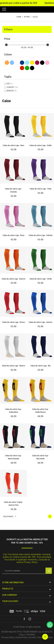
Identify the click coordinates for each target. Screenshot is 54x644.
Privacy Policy (8, 637)
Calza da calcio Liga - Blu (40, 366)
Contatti (32, 637)
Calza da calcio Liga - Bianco (13, 366)
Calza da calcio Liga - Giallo (40, 145)
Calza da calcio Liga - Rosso (14, 322)
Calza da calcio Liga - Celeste (41, 235)
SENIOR (12, 91)
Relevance (10, 516)
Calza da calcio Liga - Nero (13, 145)
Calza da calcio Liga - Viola (40, 189)
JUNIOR (12, 87)
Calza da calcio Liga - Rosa (13, 235)
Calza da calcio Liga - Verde (41, 279)
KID (10, 84)
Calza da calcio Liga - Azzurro (40, 322)
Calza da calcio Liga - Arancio (13, 279)
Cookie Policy (22, 637)
